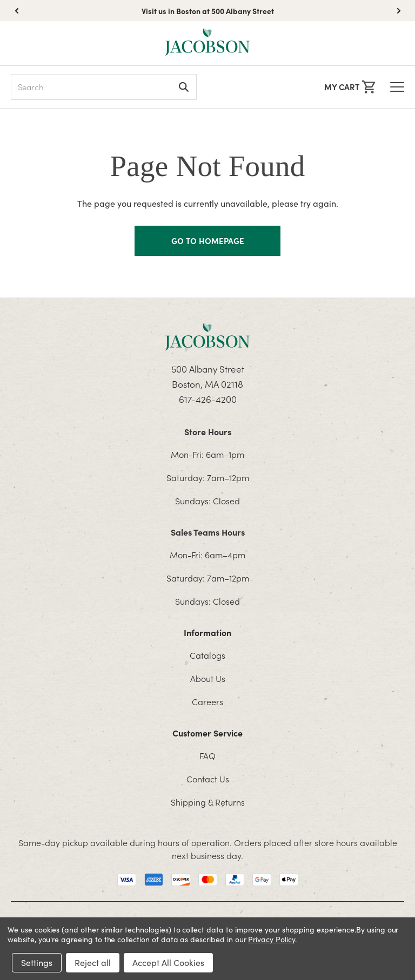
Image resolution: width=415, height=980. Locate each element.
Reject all (93, 962)
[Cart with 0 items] (350, 87)
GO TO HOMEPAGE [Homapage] (208, 241)
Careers (207, 701)
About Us (208, 678)
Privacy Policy (271, 939)
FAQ (207, 755)
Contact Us (208, 779)
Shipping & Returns (208, 802)
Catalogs (207, 655)
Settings (37, 962)
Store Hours (208, 431)
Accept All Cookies (168, 962)
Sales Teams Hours (208, 532)
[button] (399, 11)
